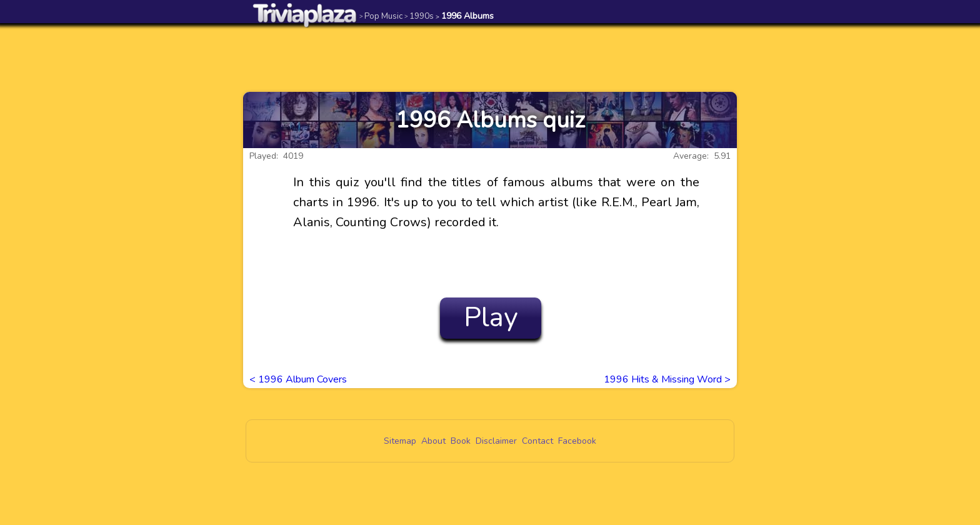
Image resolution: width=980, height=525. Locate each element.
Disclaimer (496, 441)
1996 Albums (465, 16)
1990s (419, 16)
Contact (537, 441)
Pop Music (381, 16)
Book (461, 441)
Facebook (577, 441)
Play (491, 317)
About (433, 441)
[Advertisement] (490, 57)
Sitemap (400, 441)
